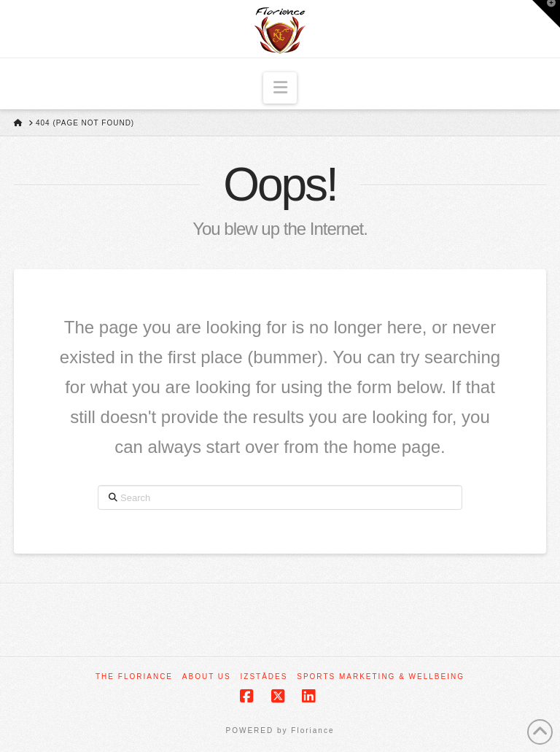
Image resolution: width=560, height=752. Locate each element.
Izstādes (264, 677)
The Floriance (134, 677)
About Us (207, 677)
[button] (280, 88)
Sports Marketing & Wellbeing (381, 677)
